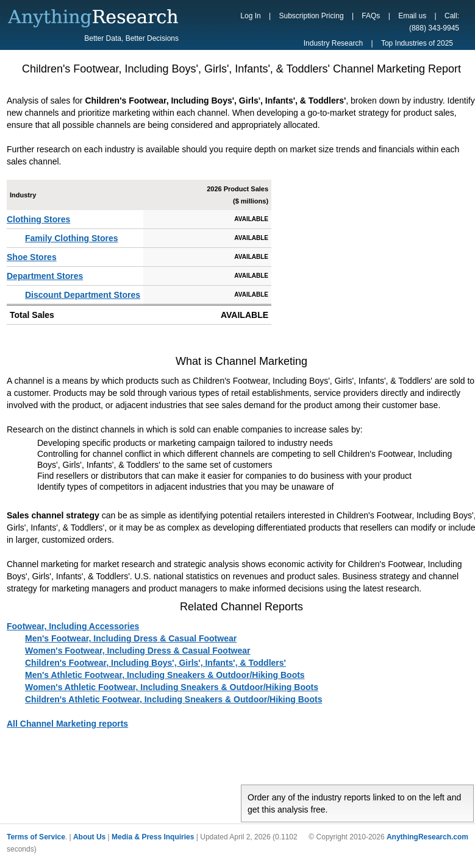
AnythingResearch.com (427, 837)
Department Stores (45, 276)
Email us (412, 16)
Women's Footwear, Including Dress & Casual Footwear (137, 651)
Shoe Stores (32, 257)
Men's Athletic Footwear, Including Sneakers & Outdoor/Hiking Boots (165, 675)
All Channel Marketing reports (67, 724)
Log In (250, 16)
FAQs (371, 16)
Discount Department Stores (83, 295)
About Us (89, 837)
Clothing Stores (38, 219)
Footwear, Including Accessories (73, 626)
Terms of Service (36, 837)
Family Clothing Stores (71, 238)
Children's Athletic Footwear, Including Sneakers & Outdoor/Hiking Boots (173, 699)
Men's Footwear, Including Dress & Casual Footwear (131, 638)
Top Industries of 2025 (417, 43)
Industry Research (333, 43)
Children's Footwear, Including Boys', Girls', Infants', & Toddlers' (155, 663)
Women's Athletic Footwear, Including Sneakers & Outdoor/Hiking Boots (172, 687)
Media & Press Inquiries (153, 837)
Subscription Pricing (312, 16)
